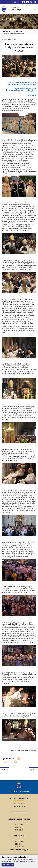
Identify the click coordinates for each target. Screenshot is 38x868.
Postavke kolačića (15, 861)
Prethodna (6, 770)
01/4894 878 (20, 847)
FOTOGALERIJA (31, 95)
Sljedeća (33, 770)
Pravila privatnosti (19, 804)
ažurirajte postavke (28, 861)
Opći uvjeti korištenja (19, 807)
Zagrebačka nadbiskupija (15, 9)
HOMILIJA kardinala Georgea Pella (19, 83)
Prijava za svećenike (19, 812)
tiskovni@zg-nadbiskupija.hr (19, 850)
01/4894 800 (20, 830)
